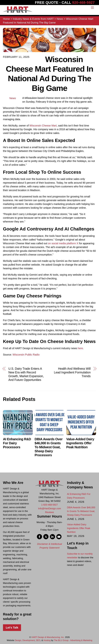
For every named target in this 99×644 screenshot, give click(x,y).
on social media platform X (63, 243)
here (80, 348)
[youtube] (59, 537)
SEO (38, 640)
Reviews (49, 512)
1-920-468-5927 (49, 505)
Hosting (47, 640)
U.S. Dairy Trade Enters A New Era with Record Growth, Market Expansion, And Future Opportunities (26, 374)
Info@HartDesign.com (49, 509)
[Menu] (92, 7)
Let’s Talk (12, 628)
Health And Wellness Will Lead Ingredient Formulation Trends (72, 372)
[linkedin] (52, 537)
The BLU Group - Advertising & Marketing (73, 640)
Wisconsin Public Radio (26, 355)
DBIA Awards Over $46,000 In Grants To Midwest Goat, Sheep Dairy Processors (48, 447)
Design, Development (25, 640)
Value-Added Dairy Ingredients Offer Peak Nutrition (80, 443)
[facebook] (39, 537)
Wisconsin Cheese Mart (43, 126)
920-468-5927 (83, 3)
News (13, 98)
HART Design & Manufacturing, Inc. (48, 637)
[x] (46, 537)
